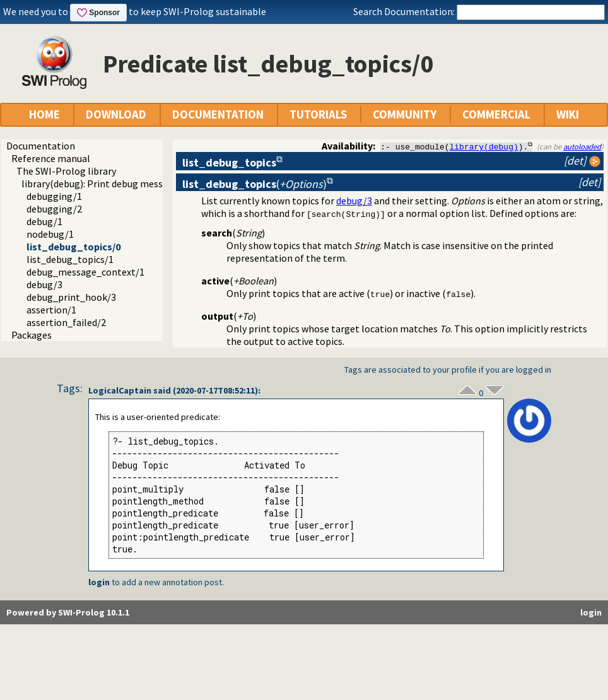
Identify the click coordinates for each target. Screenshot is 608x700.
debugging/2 (54, 209)
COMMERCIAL (496, 114)
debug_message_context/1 (85, 272)
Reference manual (51, 158)
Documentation (41, 146)
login (99, 582)
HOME (44, 114)
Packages (32, 335)
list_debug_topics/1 (70, 259)
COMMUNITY (405, 114)
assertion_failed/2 (66, 322)
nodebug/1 (50, 234)
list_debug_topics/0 (73, 247)
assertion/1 (51, 310)
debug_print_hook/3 (71, 297)
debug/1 (44, 221)
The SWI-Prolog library (66, 171)
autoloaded (582, 146)
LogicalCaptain (120, 390)
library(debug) (484, 146)
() (254, 184)
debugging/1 (54, 196)
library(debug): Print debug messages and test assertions (145, 184)
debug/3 (44, 284)
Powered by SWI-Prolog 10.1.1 (68, 612)
